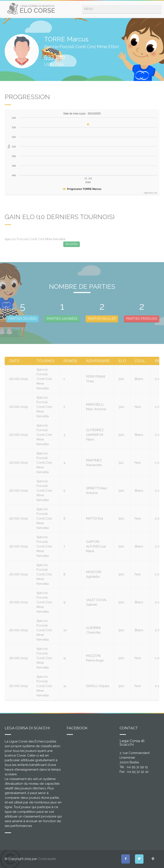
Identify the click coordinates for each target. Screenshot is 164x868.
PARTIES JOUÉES (22, 318)
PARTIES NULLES (102, 318)
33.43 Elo (72, 244)
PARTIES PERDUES (142, 318)
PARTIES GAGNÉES (62, 318)
